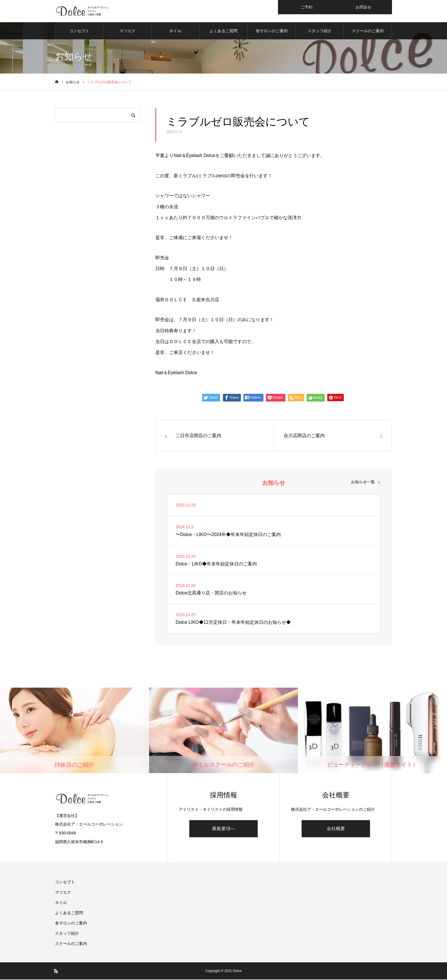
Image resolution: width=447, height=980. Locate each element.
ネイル (175, 31)
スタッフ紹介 (320, 31)
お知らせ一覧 (363, 482)
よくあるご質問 (223, 31)
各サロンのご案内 (272, 31)
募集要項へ (223, 829)
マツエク (127, 31)
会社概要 (336, 829)
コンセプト (79, 31)
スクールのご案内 (368, 31)
